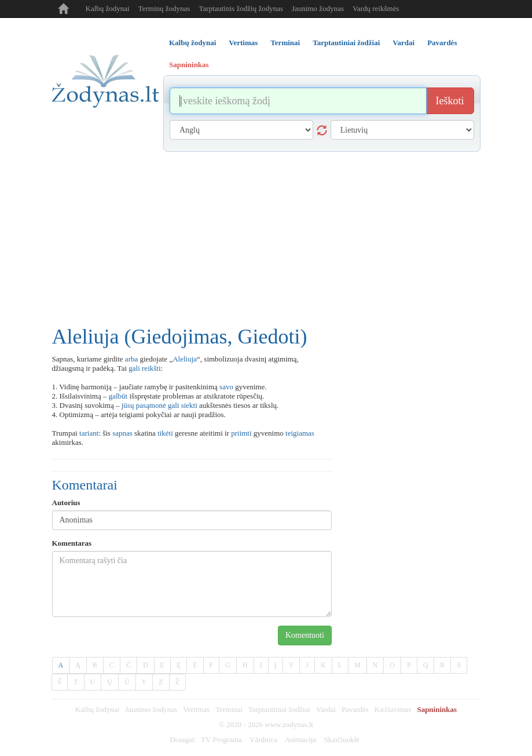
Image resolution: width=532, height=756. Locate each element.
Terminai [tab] (285, 43)
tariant (89, 433)
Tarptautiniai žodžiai (279, 709)
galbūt (118, 396)
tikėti (165, 433)
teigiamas (300, 433)
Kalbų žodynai (108, 8)
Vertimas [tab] (243, 43)
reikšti (151, 368)
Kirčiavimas (393, 709)
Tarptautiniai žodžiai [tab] (346, 43)
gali (134, 368)
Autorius (66, 503)
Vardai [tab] (403, 43)
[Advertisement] (266, 239)
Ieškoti (450, 101)
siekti (189, 405)
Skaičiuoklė (341, 739)
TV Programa (221, 739)
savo (226, 387)
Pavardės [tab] (442, 43)
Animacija (300, 739)
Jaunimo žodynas (318, 8)
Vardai (326, 709)
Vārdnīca (263, 739)
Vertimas (196, 709)
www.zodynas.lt (289, 724)
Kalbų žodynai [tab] (192, 43)
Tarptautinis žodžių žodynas (241, 8)
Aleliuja (185, 359)
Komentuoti (305, 635)
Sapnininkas (437, 709)
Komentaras (72, 543)
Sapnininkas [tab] (189, 65)
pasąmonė (151, 405)
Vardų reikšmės (376, 8)
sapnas (122, 433)
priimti (241, 433)
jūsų (128, 405)
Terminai (229, 709)
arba (131, 359)
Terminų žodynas (164, 8)
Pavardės (355, 709)
